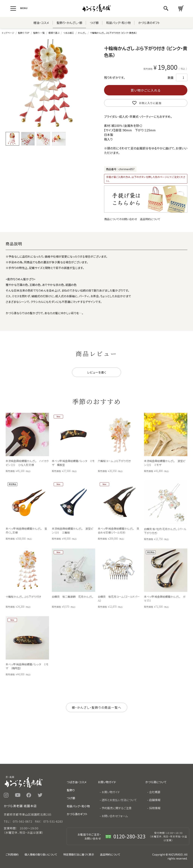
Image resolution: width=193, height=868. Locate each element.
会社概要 (155, 792)
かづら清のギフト (149, 23)
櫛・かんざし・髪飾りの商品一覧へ (97, 707)
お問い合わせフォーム (115, 816)
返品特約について (150, 219)
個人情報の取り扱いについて (41, 854)
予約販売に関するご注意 (117, 808)
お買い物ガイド (111, 792)
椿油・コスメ (41, 23)
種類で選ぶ (54, 33)
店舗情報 (155, 800)
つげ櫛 (94, 23)
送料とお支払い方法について (119, 800)
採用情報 (155, 808)
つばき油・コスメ (77, 782)
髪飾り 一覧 (39, 33)
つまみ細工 (69, 33)
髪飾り (71, 790)
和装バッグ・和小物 (118, 23)
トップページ (8, 33)
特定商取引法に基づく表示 (79, 854)
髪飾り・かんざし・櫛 (69, 23)
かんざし (82, 33)
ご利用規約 (12, 854)
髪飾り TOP (24, 33)
